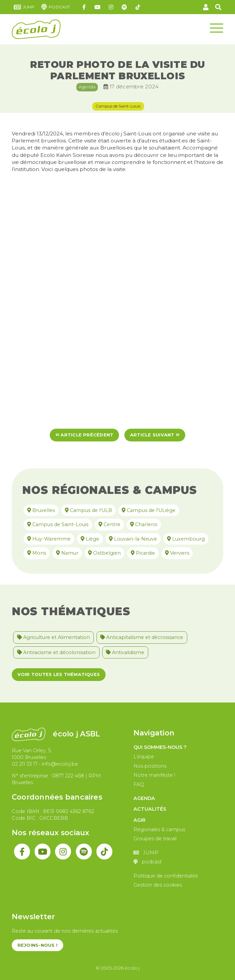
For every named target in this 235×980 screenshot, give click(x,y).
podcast (56, 7)
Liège (89, 539)
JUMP (24, 7)
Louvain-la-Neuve (132, 539)
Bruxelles (40, 510)
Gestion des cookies (158, 885)
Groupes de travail (155, 839)
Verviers (176, 553)
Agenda (87, 87)
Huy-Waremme (48, 539)
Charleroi (142, 524)
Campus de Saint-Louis (118, 106)
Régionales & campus (159, 829)
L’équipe (144, 757)
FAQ (139, 784)
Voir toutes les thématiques (59, 674)
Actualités (150, 809)
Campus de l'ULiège (147, 510)
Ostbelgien (103, 553)
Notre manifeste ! (154, 775)
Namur (66, 553)
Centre (108, 524)
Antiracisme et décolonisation (56, 652)
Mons (35, 553)
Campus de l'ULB (87, 510)
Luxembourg (185, 539)
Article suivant (155, 435)
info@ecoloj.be (60, 764)
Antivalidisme (125, 652)
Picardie (142, 553)
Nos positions (150, 766)
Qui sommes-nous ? (160, 747)
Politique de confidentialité (166, 876)
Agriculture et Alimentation (53, 637)
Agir (140, 820)
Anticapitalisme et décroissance (142, 637)
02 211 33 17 (25, 764)
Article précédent (85, 435)
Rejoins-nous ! (37, 945)
